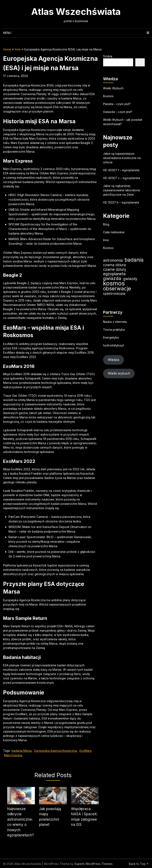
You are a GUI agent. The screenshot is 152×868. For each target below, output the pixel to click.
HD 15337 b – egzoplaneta (121, 202)
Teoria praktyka (114, 330)
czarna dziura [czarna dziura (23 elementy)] (114, 265)
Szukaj (108, 56)
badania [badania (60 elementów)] (134, 260)
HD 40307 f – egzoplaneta (121, 170)
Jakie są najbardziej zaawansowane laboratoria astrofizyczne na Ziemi (121, 190)
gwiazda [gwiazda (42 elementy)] (112, 278)
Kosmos (108, 96)
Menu (7, 33)
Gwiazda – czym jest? (118, 112)
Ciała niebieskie (114, 232)
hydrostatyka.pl (113, 345)
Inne (18, 49)
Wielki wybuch (119, 373)
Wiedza (113, 360)
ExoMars (85, 751)
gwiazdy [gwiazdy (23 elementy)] (130, 279)
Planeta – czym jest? (117, 104)
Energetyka (111, 337)
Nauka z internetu (115, 322)
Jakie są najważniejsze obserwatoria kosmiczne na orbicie (122, 158)
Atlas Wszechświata (76, 12)
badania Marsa (22, 751)
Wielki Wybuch (113, 88)
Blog (106, 224)
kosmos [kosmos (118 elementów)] (114, 283)
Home (7, 49)
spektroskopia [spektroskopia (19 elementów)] (114, 293)
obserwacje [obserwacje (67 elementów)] (117, 289)
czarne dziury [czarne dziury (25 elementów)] (115, 269)
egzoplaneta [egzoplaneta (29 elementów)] (114, 274)
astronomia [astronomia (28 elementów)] (113, 260)
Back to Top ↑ (139, 864)
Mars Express (13, 755)
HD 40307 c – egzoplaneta (122, 178)
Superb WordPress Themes (94, 864)
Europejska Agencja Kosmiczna (56, 751)
